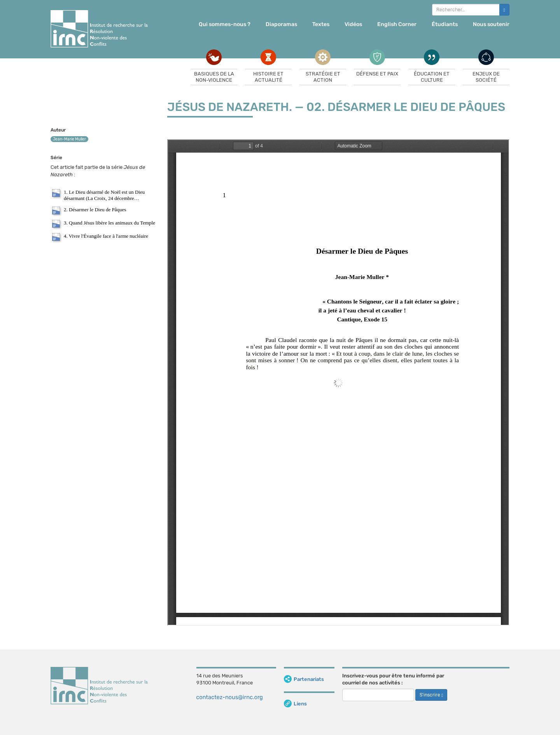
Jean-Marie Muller (69, 139)
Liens (295, 704)
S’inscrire (431, 695)
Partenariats (304, 679)
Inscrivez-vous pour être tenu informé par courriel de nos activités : (393, 679)
